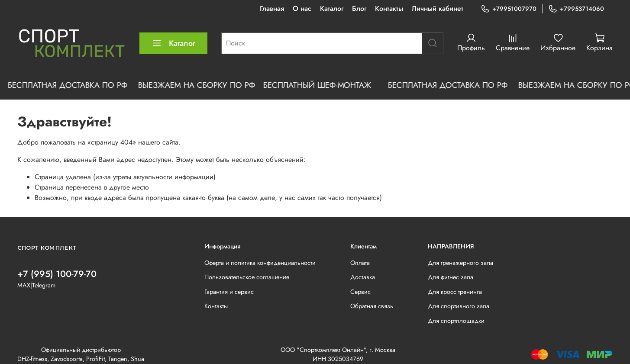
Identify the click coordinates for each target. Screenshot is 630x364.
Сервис (360, 292)
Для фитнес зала (451, 277)
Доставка (363, 277)
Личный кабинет (438, 8)
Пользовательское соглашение (247, 277)
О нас (302, 8)
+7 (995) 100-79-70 (57, 274)
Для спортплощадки (456, 321)
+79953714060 (576, 9)
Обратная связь (372, 306)
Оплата (360, 263)
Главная (272, 8)
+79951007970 (509, 9)
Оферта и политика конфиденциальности (260, 263)
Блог (359, 8)
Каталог (332, 8)
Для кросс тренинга (455, 292)
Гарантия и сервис (229, 292)
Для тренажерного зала (460, 263)
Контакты (389, 8)
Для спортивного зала (459, 306)
